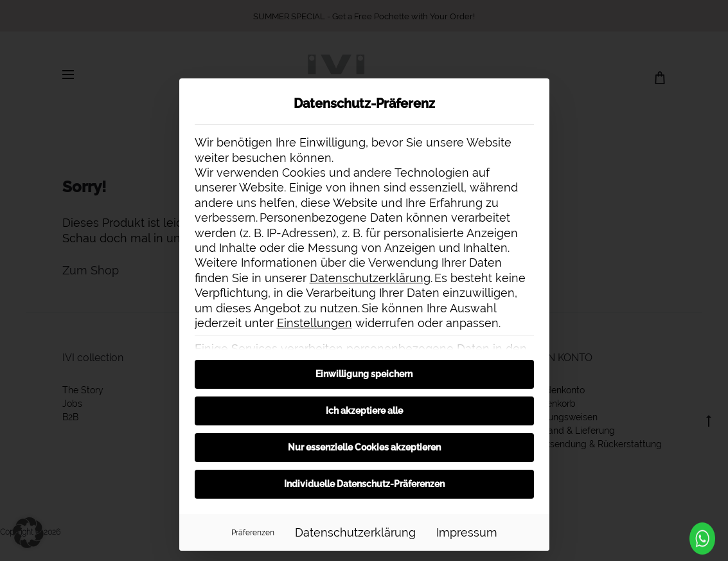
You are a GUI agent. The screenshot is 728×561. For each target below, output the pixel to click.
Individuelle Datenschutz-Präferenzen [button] (364, 484)
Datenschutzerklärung (370, 278)
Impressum (467, 532)
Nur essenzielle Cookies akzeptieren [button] (364, 447)
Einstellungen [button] (315, 323)
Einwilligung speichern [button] (364, 374)
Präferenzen (253, 532)
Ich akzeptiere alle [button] (364, 411)
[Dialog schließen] (534, 94)
